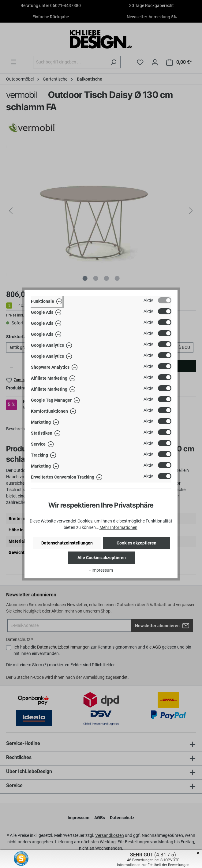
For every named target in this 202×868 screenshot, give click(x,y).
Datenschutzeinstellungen (67, 543)
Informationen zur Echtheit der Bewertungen (153, 865)
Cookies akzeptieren (137, 543)
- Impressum (101, 570)
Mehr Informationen (118, 527)
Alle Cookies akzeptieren (102, 558)
